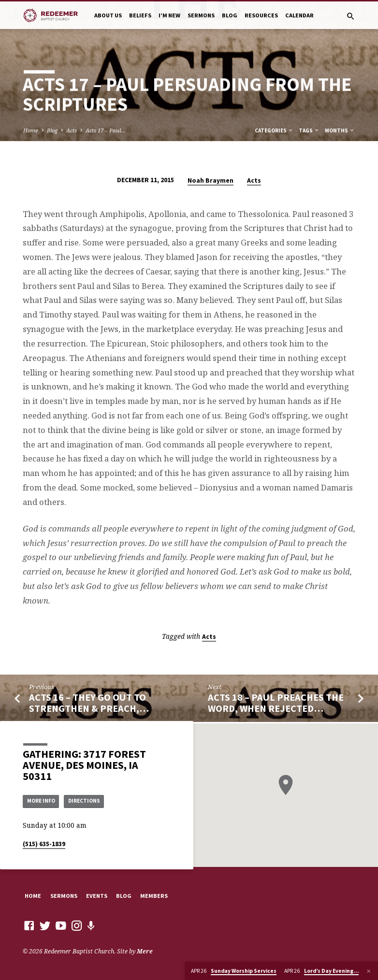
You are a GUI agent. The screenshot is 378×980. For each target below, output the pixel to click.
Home (31, 130)
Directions (91, 800)
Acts (72, 130)
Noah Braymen (211, 180)
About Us (108, 15)
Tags (309, 130)
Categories (274, 130)
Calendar (299, 15)
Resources (261, 15)
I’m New (169, 15)
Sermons (201, 15)
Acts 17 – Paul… (106, 130)
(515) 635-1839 (44, 844)
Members (154, 896)
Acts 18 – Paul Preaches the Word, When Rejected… (276, 703)
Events (97, 896)
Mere (145, 952)
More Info (43, 800)
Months (340, 130)
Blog (230, 15)
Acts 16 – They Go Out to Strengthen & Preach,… (89, 703)
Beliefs (140, 15)
